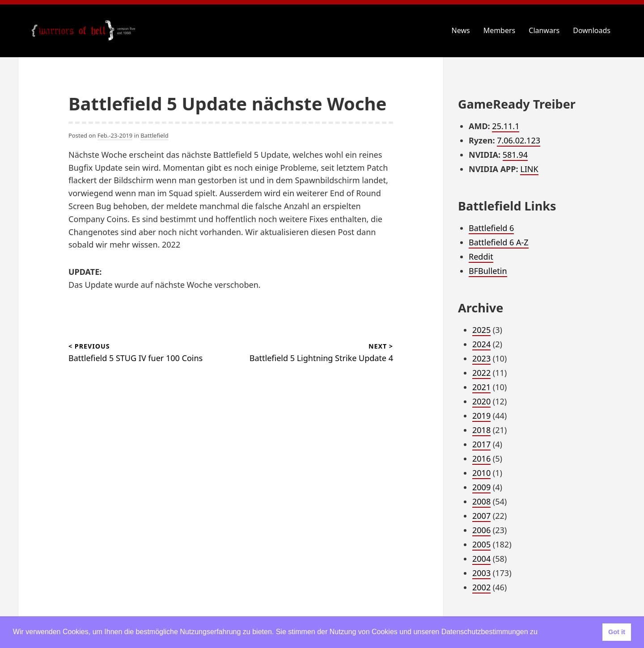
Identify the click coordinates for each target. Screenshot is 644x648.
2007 (481, 516)
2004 (481, 559)
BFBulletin (488, 271)
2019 (481, 416)
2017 (481, 444)
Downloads (592, 30)
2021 (481, 387)
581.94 (515, 155)
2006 (481, 530)
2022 (481, 373)
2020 (481, 401)
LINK (529, 169)
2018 (481, 430)
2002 (481, 587)
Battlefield (154, 135)
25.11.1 (506, 126)
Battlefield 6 (491, 228)
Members (500, 30)
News (461, 30)
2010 (481, 473)
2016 (481, 459)
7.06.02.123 (519, 140)
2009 (481, 487)
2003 (481, 573)
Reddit (481, 257)
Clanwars (544, 30)
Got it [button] (617, 632)
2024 (481, 344)
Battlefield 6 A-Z (499, 242)
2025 (481, 330)
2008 (481, 501)
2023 (481, 358)
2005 (481, 544)
